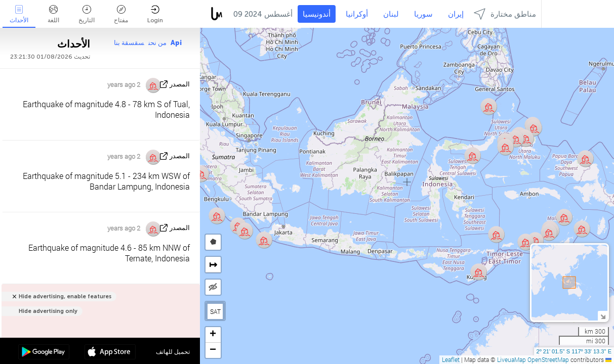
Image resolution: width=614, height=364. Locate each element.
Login (155, 14)
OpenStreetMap (548, 359)
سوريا (423, 14)
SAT (215, 311)
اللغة (53, 14)
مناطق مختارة (505, 14)
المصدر (180, 84)
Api (176, 43)
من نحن (157, 43)
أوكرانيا (357, 14)
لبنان (391, 14)
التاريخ (87, 14)
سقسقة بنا (129, 43)
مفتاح (121, 14)
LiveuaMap (511, 359)
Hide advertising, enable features (65, 297)
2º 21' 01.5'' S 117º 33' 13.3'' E (574, 351)
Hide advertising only (48, 311)
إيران (456, 14)
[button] (489, 106)
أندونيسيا (317, 14)
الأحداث (19, 14)
